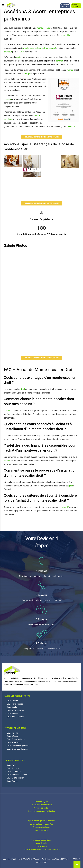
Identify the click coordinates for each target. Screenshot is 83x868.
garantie (59, 61)
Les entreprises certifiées (42, 840)
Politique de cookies (41, 808)
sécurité (65, 507)
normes (7, 99)
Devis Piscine (12, 714)
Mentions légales (41, 802)
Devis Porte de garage (16, 710)
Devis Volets (12, 707)
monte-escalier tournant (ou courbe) (40, 48)
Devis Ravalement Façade (17, 775)
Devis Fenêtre (12, 701)
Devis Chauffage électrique (18, 749)
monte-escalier (44, 28)
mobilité (67, 35)
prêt (71, 486)
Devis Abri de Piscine (15, 717)
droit (23, 389)
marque (27, 74)
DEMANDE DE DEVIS (76, 6)
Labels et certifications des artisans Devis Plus (41, 850)
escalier (72, 127)
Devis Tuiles (12, 765)
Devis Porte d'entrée (15, 704)
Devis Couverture (14, 772)
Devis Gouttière (13, 768)
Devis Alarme (12, 781)
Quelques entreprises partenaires (41, 821)
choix (9, 411)
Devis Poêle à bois (14, 743)
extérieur (8, 52)
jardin (22, 52)
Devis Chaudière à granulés (18, 746)
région (19, 57)
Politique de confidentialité (41, 805)
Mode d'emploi (42, 843)
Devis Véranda (13, 736)
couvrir (7, 461)
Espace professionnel (41, 827)
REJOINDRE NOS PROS (65, 6)
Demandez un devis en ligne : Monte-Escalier (42, 137)
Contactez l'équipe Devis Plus (42, 824)
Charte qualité (42, 846)
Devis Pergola (12, 733)
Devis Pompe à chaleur (16, 739)
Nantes (70, 70)
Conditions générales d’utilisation (41, 811)
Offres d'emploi (41, 830)
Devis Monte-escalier (15, 778)
